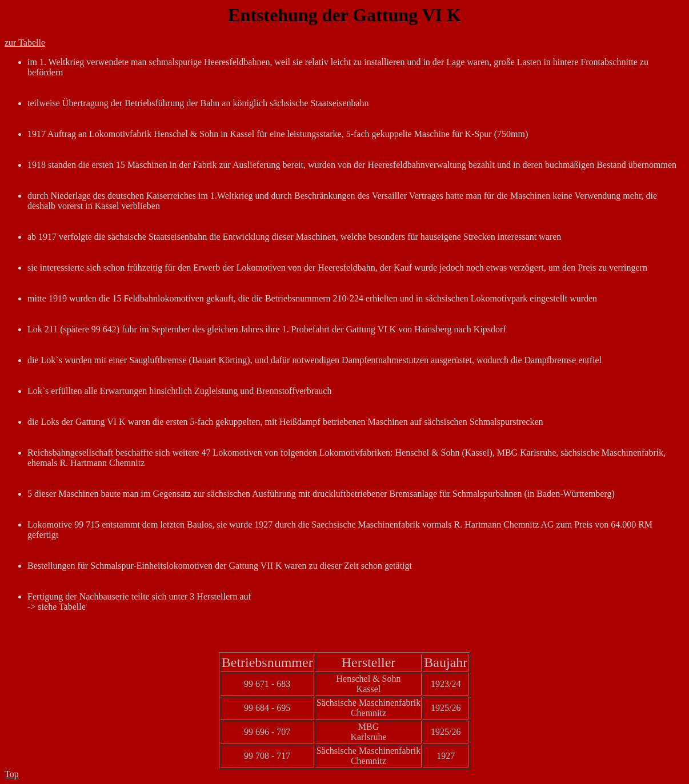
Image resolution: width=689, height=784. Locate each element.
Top (12, 774)
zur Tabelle (25, 43)
